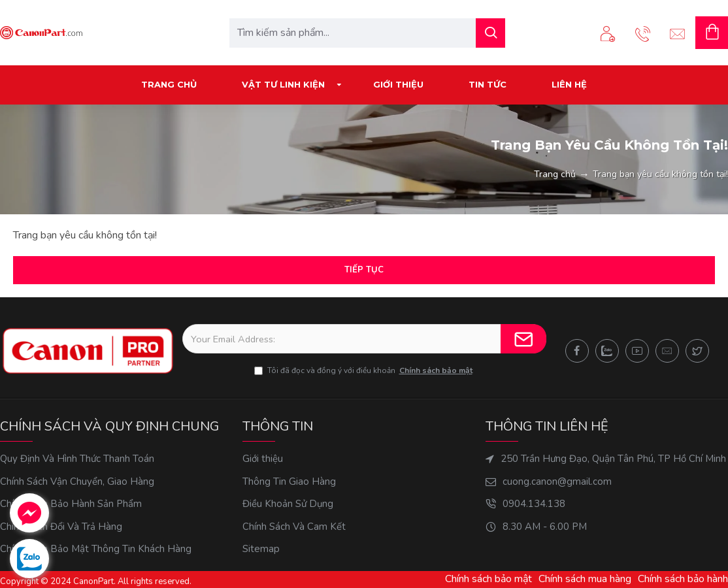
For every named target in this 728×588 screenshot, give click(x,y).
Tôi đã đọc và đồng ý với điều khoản (364, 370)
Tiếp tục (364, 270)
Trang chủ (555, 174)
